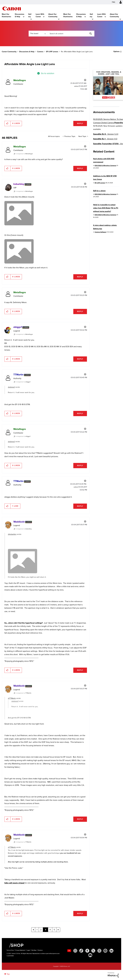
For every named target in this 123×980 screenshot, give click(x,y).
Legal (28, 950)
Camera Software (101, 232)
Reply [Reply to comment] (80, 168)
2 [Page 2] (41, 930)
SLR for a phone (99, 191)
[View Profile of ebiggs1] (18, 327)
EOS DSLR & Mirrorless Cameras (105, 166)
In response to (24, 154)
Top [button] (8, 974)
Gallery (30, 15)
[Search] (71, 34)
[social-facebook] (87, 951)
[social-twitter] (93, 951)
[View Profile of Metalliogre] (20, 80)
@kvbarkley (12, 534)
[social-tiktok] (81, 951)
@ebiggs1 (11, 387)
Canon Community (12, 9)
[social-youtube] (69, 951)
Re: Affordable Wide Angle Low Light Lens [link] (77, 52)
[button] (7, 123)
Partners (40, 950)
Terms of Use (10, 950)
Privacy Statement (20, 950)
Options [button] (116, 51)
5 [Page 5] (54, 930)
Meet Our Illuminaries (6, 15)
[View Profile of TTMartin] (18, 375)
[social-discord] (90, 955)
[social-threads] (99, 951)
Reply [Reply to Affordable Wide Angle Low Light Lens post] (80, 123)
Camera (40, 52)
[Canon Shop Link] (15, 945)
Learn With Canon (40, 15)
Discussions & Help (20, 15)
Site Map (34, 950)
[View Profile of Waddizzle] (19, 522)
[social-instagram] (75, 951)
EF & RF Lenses (52, 52)
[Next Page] (58, 930)
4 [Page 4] (50, 930)
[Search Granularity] (38, 34)
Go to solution (48, 73)
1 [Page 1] (37, 930)
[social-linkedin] (111, 951)
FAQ (114, 2)
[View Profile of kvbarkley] (19, 184)
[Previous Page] (33, 930)
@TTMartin (12, 698)
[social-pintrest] (105, 951)
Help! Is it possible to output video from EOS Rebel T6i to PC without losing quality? (106, 208)
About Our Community (53, 15)
